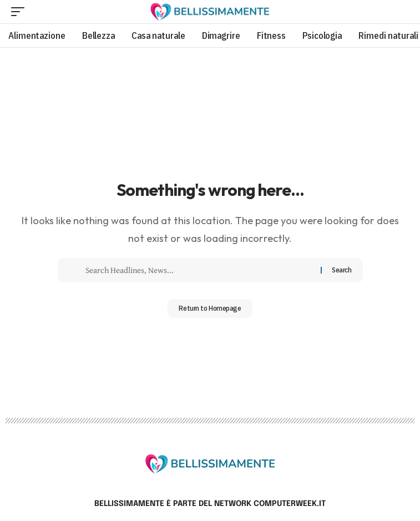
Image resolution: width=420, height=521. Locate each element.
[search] (401, 12)
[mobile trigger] (21, 12)
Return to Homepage (210, 308)
